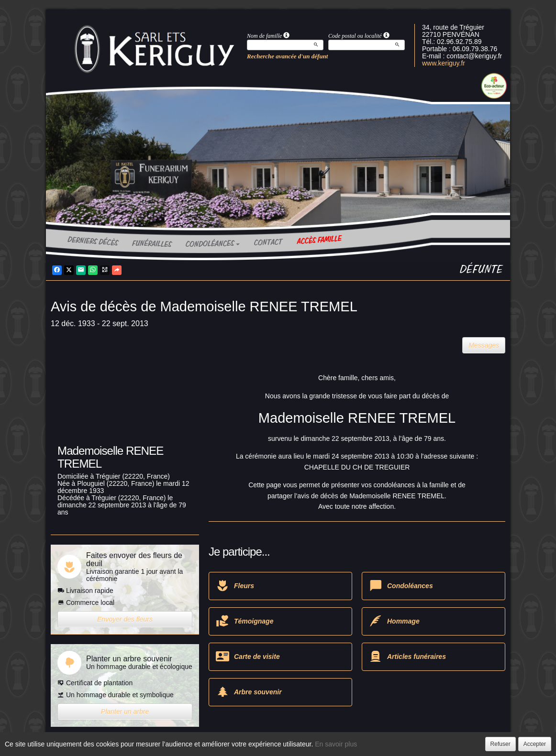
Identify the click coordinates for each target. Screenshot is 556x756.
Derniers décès (93, 241)
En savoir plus (336, 744)
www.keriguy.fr (444, 63)
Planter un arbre (125, 712)
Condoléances (213, 244)
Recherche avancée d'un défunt (287, 56)
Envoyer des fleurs (125, 619)
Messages (484, 345)
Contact (268, 242)
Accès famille (319, 240)
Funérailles (152, 244)
